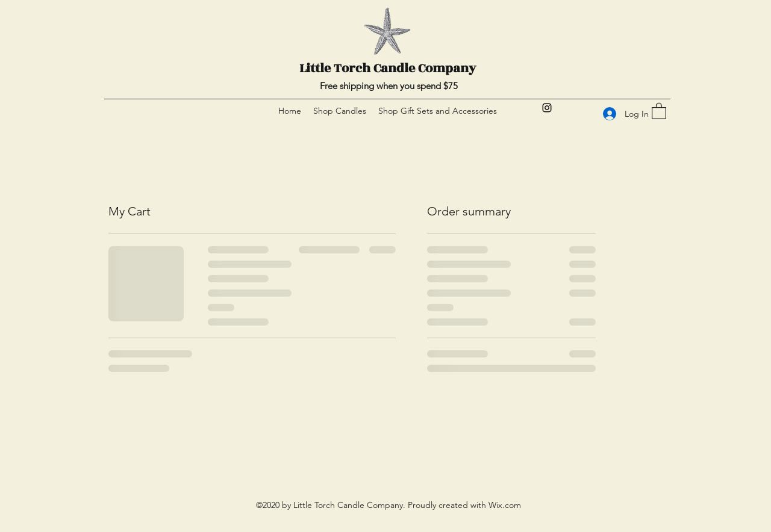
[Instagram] (547, 108)
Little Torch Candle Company (388, 68)
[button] (659, 110)
